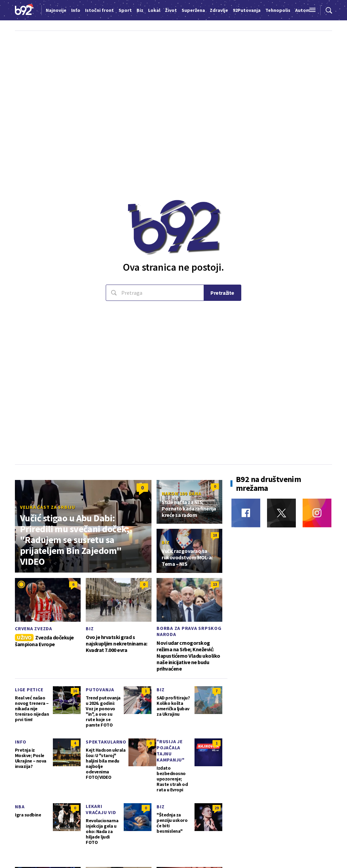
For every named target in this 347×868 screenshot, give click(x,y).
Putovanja (100, 690)
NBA (20, 807)
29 (217, 808)
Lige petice (29, 690)
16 (75, 691)
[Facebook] (246, 513)
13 (215, 584)
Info (21, 742)
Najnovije (56, 10)
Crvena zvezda (34, 629)
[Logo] (24, 10)
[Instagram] (317, 513)
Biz (166, 542)
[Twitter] (281, 513)
